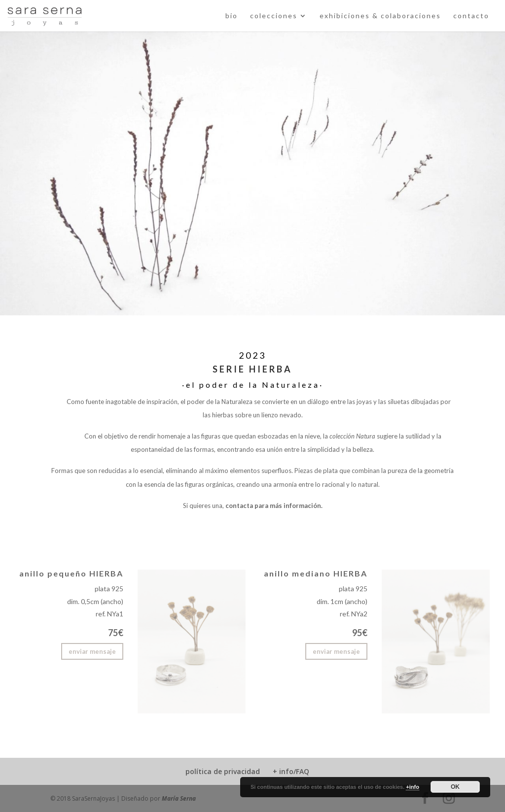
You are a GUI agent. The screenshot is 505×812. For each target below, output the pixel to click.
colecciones (274, 16)
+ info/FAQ (291, 771)
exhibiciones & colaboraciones (380, 16)
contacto (471, 16)
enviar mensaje (92, 651)
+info (413, 787)
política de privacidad (223, 771)
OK (455, 787)
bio (232, 16)
